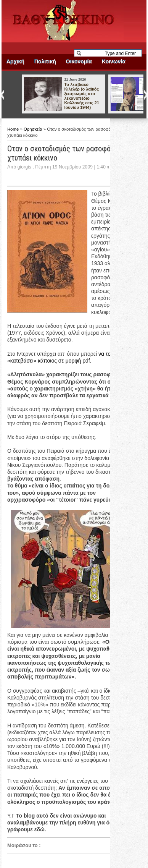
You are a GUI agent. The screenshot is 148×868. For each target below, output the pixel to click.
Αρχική (15, 62)
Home (14, 129)
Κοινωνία (114, 62)
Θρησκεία (34, 129)
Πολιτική (45, 62)
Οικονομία (79, 62)
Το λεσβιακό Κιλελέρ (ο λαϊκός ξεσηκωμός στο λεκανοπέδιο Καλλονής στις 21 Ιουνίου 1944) (81, 96)
